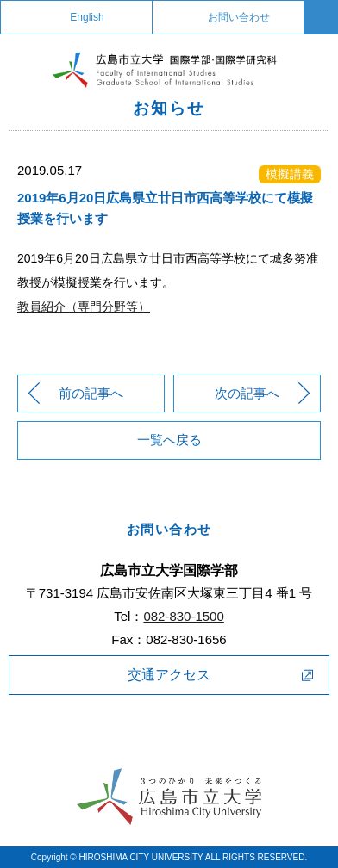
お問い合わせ (239, 17)
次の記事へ (247, 393)
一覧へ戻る (169, 440)
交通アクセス (169, 675)
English (87, 17)
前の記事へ (91, 393)
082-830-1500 (183, 616)
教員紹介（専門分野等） (84, 307)
